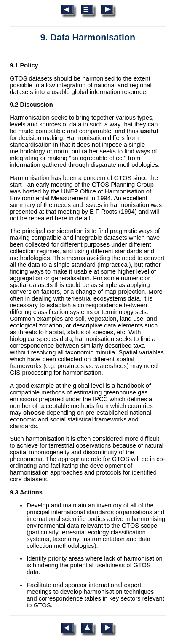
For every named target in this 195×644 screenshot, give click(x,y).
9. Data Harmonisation (88, 38)
